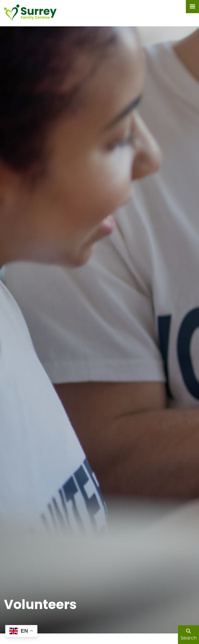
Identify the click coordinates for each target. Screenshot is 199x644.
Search (189, 635)
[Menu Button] (192, 7)
